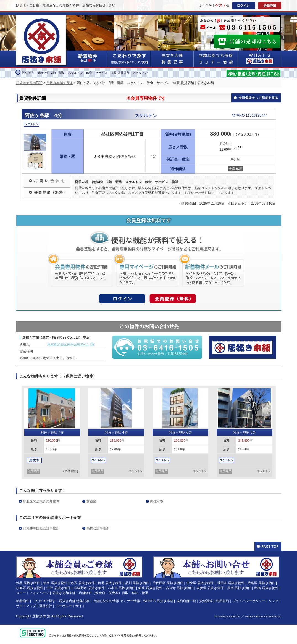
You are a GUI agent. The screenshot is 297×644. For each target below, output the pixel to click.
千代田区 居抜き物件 (168, 583)
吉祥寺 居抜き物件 (179, 588)
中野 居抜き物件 (58, 588)
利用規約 (222, 601)
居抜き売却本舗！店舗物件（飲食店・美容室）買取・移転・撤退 (100, 593)
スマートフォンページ (33, 593)
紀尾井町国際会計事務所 (41, 528)
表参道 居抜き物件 (210, 588)
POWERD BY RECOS (227, 617)
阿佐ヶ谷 (157, 501)
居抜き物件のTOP (29, 83)
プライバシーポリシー (249, 601)
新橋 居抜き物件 (266, 588)
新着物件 (23, 601)
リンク (274, 601)
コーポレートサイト (70, 606)
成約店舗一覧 (186, 601)
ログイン (244, 6)
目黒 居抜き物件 (110, 583)
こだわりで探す (130, 59)
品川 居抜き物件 (137, 583)
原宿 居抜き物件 (239, 588)
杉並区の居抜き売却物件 (41, 501)
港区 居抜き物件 (82, 583)
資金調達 (206, 601)
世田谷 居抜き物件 (231, 583)
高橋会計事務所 (98, 528)
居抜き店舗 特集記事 (74, 601)
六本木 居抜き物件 (121, 588)
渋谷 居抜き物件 (28, 583)
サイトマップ (26, 606)
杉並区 (91, 501)
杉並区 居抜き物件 (30, 588)
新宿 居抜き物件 (55, 583)
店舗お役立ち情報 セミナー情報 (116, 601)
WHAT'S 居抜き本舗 (158, 601)
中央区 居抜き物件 (200, 583)
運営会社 (46, 606)
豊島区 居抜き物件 (261, 583)
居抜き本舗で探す (60, 83)
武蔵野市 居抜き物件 (89, 588)
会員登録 (270, 6)
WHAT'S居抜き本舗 (260, 59)
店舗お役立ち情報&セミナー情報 (216, 59)
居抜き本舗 (41, 616)
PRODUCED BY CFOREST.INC (263, 617)
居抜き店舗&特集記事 (172, 59)
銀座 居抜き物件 (150, 588)
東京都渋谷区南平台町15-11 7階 (71, 344)
